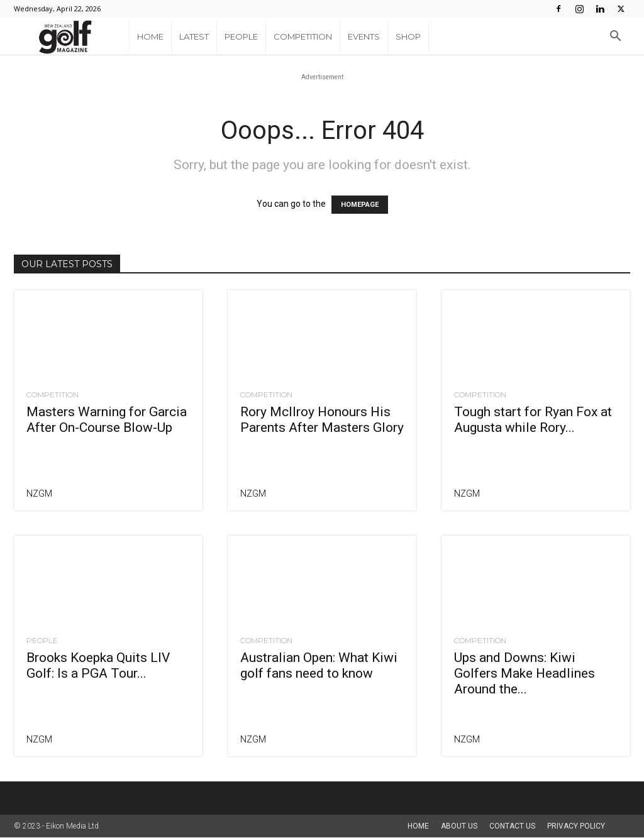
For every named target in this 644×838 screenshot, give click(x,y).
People (241, 36)
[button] (615, 37)
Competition (303, 36)
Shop (408, 36)
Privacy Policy (576, 827)
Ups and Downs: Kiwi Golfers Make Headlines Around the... (525, 674)
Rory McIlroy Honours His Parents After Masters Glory (322, 420)
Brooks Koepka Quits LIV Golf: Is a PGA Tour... (98, 666)
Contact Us (512, 827)
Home (150, 36)
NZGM (39, 494)
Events (364, 36)
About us (459, 827)
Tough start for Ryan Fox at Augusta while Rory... (533, 420)
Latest (194, 36)
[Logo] (71, 37)
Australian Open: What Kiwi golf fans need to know (319, 666)
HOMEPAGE (360, 205)
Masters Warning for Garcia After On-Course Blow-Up (107, 420)
